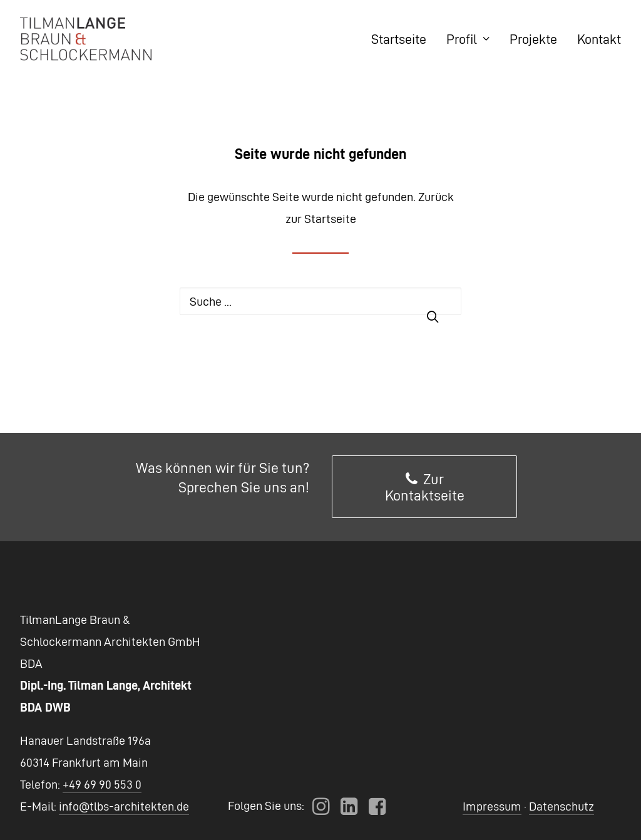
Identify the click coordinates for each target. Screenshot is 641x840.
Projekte (533, 39)
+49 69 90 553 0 (102, 784)
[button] (321, 811)
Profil (468, 39)
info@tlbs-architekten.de (124, 806)
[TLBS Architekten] (86, 39)
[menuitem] (403, 39)
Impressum (492, 806)
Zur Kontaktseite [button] (425, 487)
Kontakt (599, 39)
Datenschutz (562, 806)
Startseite (399, 39)
